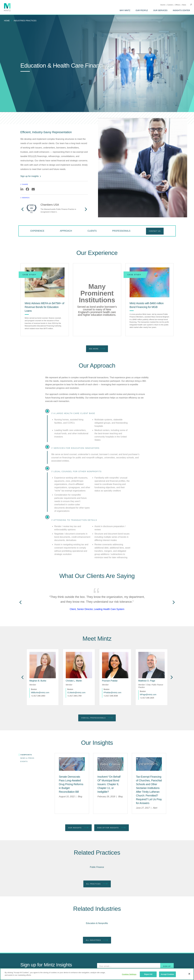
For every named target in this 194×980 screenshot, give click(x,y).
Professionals (121, 231)
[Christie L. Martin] (74, 681)
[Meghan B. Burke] (38, 681)
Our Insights (78, 828)
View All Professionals (97, 718)
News (184, 5)
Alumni (163, 5)
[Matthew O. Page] (147, 681)
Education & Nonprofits (97, 923)
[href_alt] (43, 665)
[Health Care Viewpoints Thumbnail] (72, 764)
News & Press (27, 758)
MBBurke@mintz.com (40, 693)
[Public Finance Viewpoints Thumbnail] (110, 764)
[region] (97, 974)
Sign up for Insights (112, 828)
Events (24, 761)
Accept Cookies (167, 974)
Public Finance (97, 867)
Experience (37, 231)
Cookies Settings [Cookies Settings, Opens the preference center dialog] (129, 974)
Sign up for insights (31, 176)
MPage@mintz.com (148, 695)
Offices (178, 5)
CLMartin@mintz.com (76, 693)
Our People (142, 10)
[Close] (189, 974)
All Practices (97, 884)
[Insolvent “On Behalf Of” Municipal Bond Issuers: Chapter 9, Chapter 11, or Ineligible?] (109, 784)
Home (7, 21)
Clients (92, 231)
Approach (66, 231)
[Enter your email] (135, 966)
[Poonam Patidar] (110, 681)
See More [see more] (97, 349)
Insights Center (181, 10)
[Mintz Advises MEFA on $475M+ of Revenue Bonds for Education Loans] (45, 282)
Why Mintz (125, 10)
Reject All (148, 974)
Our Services (160, 10)
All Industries (97, 940)
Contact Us (155, 231)
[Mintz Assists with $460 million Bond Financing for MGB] (149, 282)
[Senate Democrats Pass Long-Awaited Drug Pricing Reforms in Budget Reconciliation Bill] (71, 784)
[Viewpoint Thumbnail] (149, 764)
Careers (170, 5)
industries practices (25, 21)
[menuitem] (125, 10)
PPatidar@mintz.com (113, 693)
